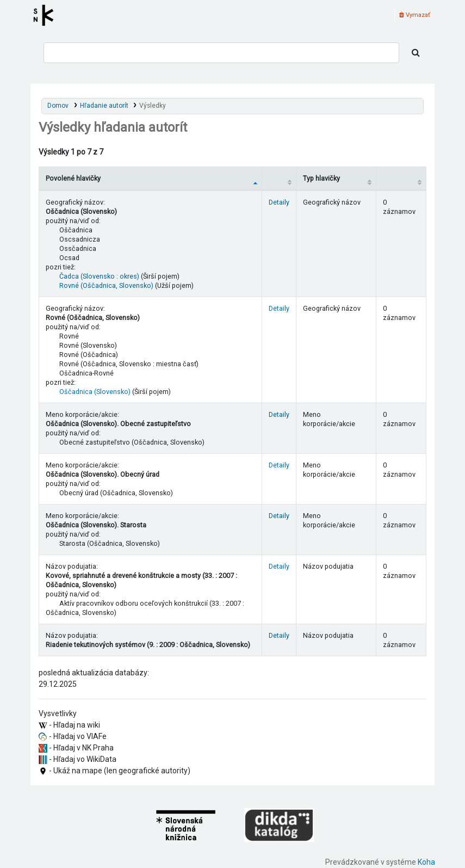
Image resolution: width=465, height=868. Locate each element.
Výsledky (153, 106)
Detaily (279, 202)
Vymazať (415, 15)
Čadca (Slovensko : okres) (99, 276)
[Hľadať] (416, 53)
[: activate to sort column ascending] (279, 178)
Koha (426, 862)
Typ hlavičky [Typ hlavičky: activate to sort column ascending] (321, 178)
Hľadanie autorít (104, 106)
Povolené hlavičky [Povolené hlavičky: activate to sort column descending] (73, 178)
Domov (58, 106)
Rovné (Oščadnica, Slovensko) (106, 285)
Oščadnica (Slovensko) (95, 392)
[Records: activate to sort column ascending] (401, 178)
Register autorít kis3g (47, 15)
